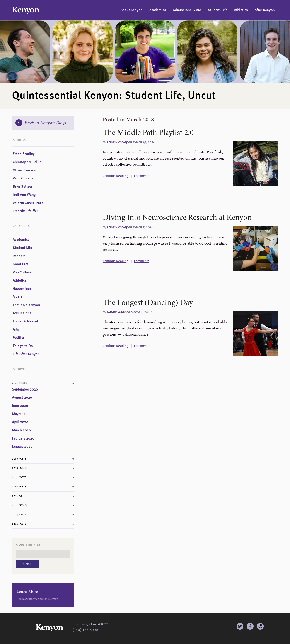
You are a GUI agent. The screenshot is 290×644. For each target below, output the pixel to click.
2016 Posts (19, 487)
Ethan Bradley (117, 142)
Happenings (22, 289)
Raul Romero (23, 179)
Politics (19, 338)
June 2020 (20, 406)
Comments (142, 176)
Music (17, 297)
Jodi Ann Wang (24, 195)
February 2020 (23, 439)
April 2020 (20, 422)
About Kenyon (132, 10)
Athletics (241, 10)
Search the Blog (29, 545)
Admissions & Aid (187, 10)
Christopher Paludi (28, 162)
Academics (158, 10)
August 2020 (22, 398)
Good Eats (21, 264)
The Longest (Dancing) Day (148, 302)
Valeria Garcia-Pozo (28, 203)
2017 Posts (19, 477)
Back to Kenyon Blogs (41, 123)
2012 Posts (19, 524)
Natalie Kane (116, 312)
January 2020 (22, 447)
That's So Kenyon (26, 305)
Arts (16, 330)
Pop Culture (22, 273)
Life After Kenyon (26, 354)
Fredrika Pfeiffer (25, 211)
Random (19, 256)
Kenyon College (26, 10)
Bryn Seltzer (23, 187)
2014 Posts (19, 505)
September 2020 (25, 390)
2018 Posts (19, 468)
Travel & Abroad (25, 322)
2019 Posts (19, 459)
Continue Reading (115, 176)
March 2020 (21, 430)
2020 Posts (19, 383)
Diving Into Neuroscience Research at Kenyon (177, 217)
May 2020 (20, 414)
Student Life (218, 10)
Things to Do (23, 346)
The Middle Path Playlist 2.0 (148, 132)
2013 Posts (19, 515)
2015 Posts (19, 496)
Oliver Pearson (24, 170)
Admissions (22, 313)
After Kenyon (265, 10)
